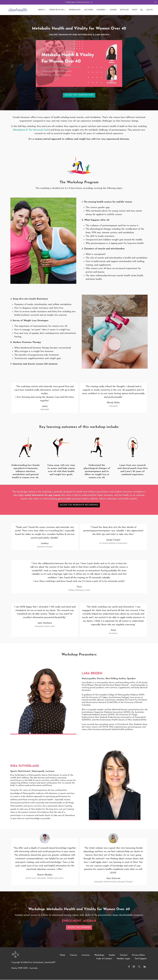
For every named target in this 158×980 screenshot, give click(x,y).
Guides (112, 955)
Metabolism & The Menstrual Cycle (31, 130)
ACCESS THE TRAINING (79, 928)
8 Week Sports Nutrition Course (79, 2)
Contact (124, 955)
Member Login (123, 959)
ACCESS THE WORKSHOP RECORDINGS (79, 505)
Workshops (99, 955)
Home (63, 955)
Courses (73, 955)
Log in (149, 10)
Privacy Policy (138, 955)
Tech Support (141, 959)
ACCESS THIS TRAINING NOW (79, 95)
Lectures (86, 955)
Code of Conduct (104, 959)
